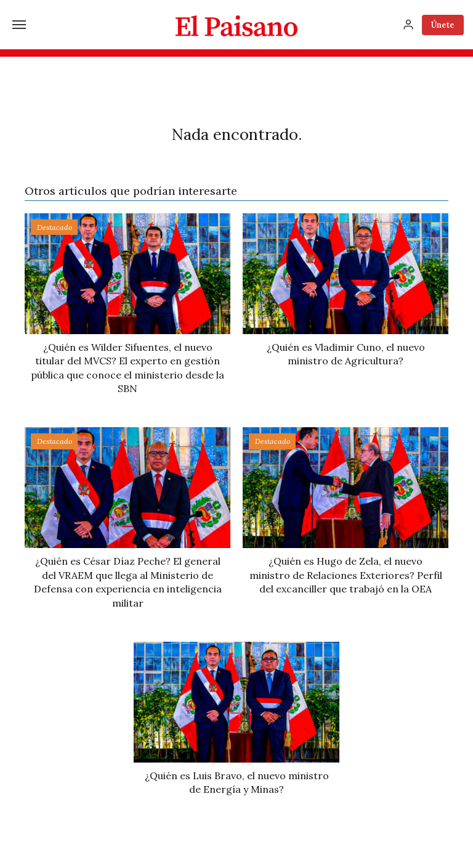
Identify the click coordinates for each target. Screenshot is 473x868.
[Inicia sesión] (408, 25)
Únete (443, 25)
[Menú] (19, 25)
